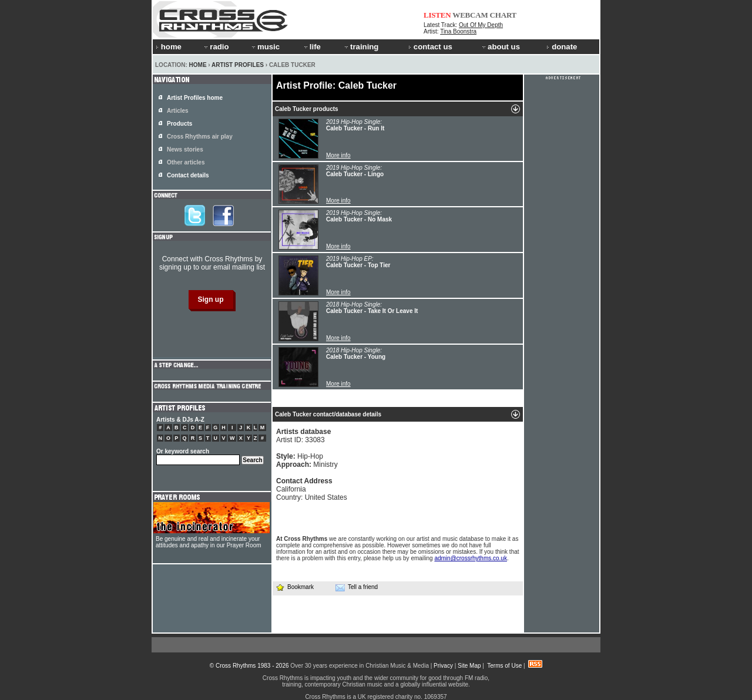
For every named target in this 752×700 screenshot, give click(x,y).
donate (562, 47)
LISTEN (437, 15)
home (169, 47)
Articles (178, 111)
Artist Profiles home (195, 98)
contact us (430, 47)
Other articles (186, 162)
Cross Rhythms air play (200, 137)
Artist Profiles (238, 65)
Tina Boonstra (458, 31)
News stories (185, 149)
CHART (503, 15)
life (312, 47)
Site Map (469, 666)
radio (216, 47)
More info (338, 155)
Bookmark (295, 587)
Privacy (443, 666)
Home (198, 65)
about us (500, 47)
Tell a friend (357, 587)
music (265, 47)
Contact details (188, 175)
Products (179, 124)
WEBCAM (470, 15)
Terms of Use (504, 666)
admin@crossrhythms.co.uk (471, 558)
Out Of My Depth (481, 25)
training (361, 47)
